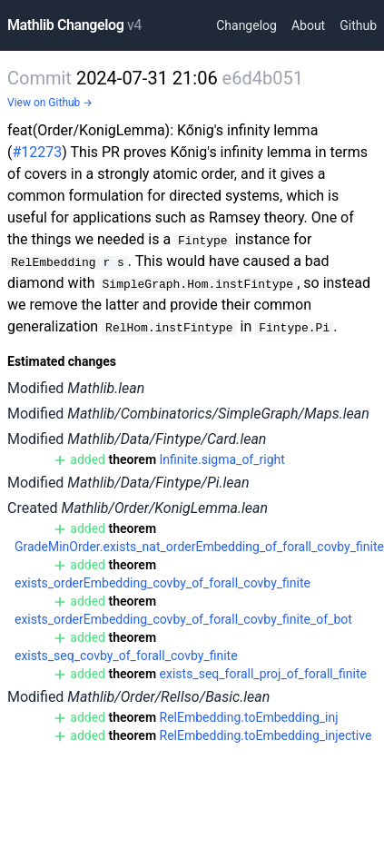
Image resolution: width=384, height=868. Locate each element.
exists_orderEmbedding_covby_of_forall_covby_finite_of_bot (183, 619)
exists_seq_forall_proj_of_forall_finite (263, 674)
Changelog (246, 25)
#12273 (37, 152)
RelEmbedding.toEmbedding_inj (249, 717)
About (308, 25)
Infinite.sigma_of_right (222, 459)
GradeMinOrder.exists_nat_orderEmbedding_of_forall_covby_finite (199, 547)
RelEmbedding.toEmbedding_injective (266, 735)
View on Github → (50, 103)
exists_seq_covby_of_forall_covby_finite (126, 656)
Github (358, 25)
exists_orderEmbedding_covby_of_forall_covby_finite (162, 583)
